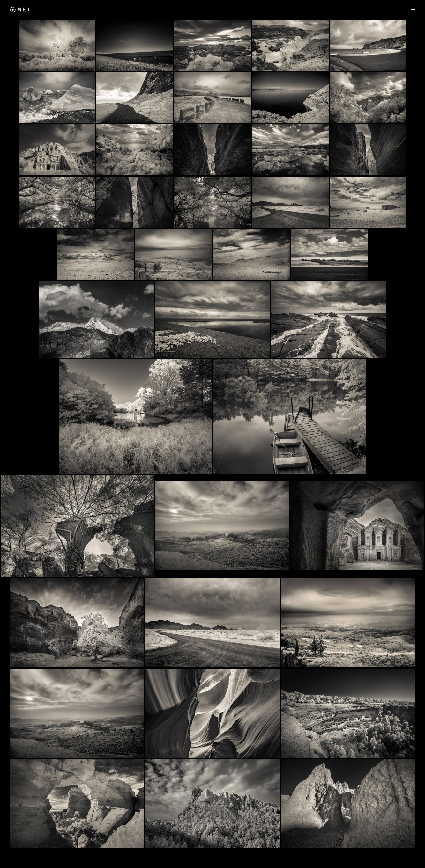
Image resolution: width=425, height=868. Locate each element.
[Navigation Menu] (413, 10)
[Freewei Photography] (21, 10)
